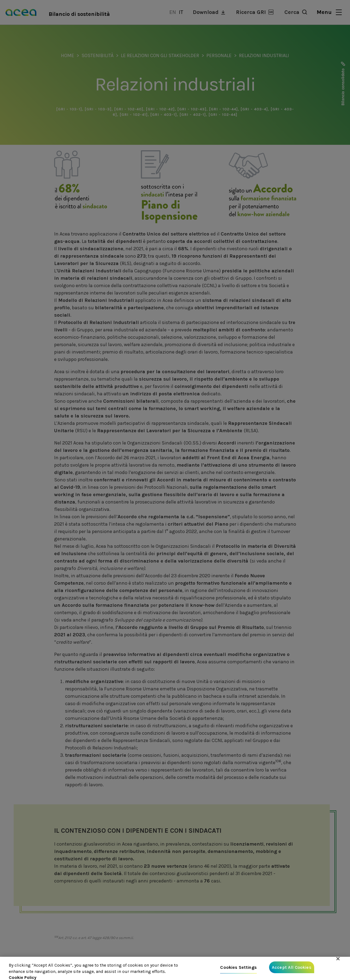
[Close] (338, 959)
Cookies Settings (238, 967)
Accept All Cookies (292, 967)
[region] (175, 968)
